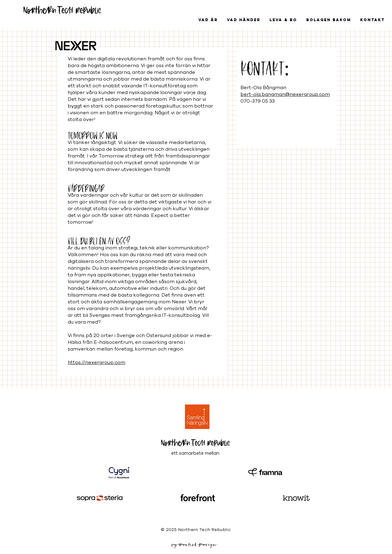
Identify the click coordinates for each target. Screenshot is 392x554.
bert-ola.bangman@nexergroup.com (285, 94)
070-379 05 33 (258, 101)
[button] (244, 20)
